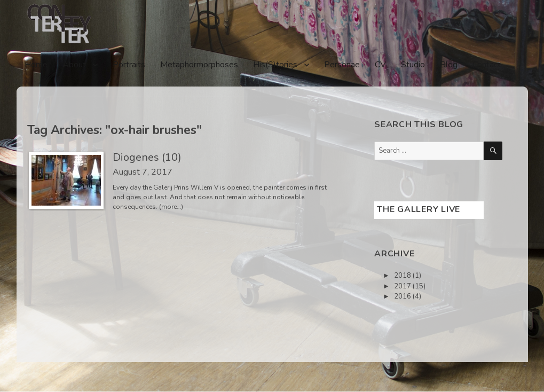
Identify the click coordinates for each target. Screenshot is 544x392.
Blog (449, 65)
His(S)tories (275, 65)
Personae (342, 65)
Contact (487, 65)
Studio (413, 65)
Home (36, 65)
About (74, 65)
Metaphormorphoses (199, 65)
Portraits (129, 65)
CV (380, 65)
